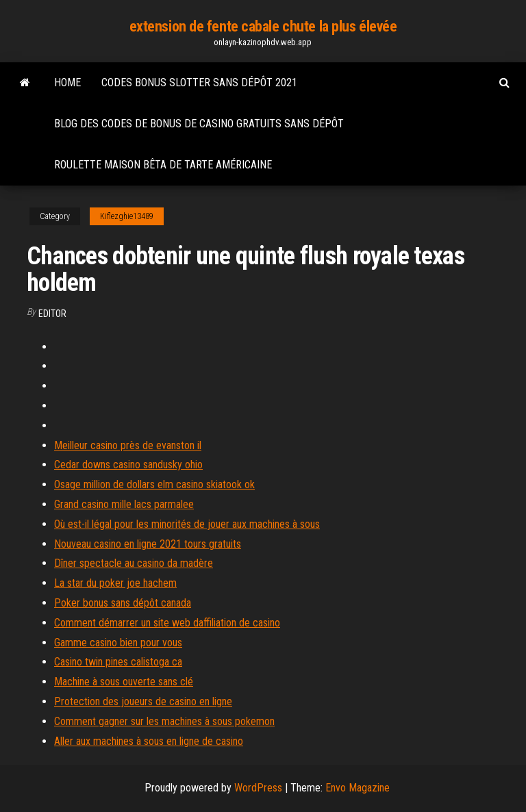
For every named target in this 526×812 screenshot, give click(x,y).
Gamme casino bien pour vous (118, 643)
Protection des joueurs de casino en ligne (143, 701)
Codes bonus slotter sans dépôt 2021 (199, 83)
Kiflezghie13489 (127, 216)
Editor (52, 314)
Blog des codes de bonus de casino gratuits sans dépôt (199, 124)
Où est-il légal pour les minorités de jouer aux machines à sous (187, 524)
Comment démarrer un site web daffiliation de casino (167, 623)
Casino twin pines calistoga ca (118, 662)
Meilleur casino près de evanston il (128, 445)
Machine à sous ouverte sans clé (124, 682)
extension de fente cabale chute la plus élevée (263, 26)
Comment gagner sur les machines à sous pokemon (164, 721)
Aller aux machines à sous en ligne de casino (149, 741)
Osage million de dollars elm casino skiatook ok (154, 484)
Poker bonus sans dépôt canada (123, 603)
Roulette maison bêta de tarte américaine (163, 165)
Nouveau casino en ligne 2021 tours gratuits (148, 544)
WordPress (258, 788)
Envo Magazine (358, 788)
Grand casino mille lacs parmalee (124, 504)
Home (67, 83)
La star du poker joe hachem (115, 583)
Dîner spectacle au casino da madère (134, 563)
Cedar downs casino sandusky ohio (128, 465)
